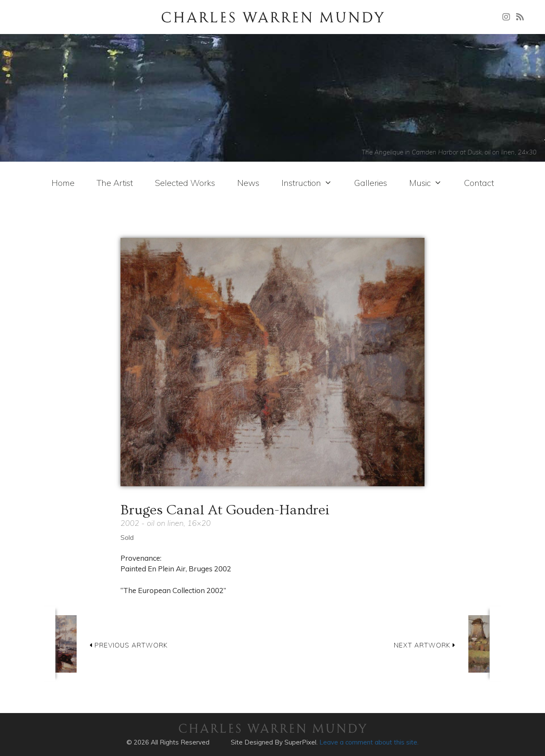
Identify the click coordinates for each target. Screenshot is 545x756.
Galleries (371, 183)
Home (63, 183)
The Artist (115, 183)
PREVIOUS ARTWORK (129, 645)
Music (426, 183)
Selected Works (185, 183)
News (248, 183)
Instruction (307, 183)
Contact (479, 183)
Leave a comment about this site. (369, 742)
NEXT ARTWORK (425, 645)
